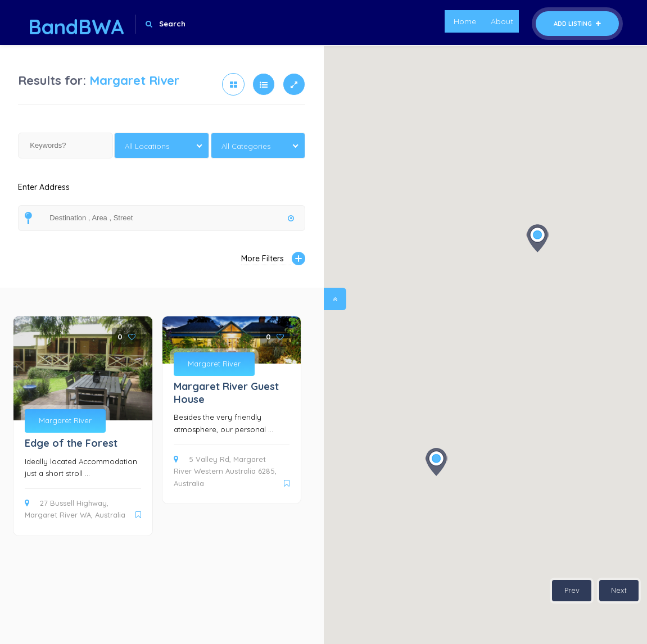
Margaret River (65, 420)
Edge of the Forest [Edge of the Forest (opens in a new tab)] (71, 443)
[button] (537, 238)
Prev (572, 590)
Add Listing (577, 24)
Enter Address (44, 194)
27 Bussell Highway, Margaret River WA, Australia (75, 509)
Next (619, 590)
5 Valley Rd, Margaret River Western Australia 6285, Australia (225, 471)
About (502, 21)
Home (465, 21)
